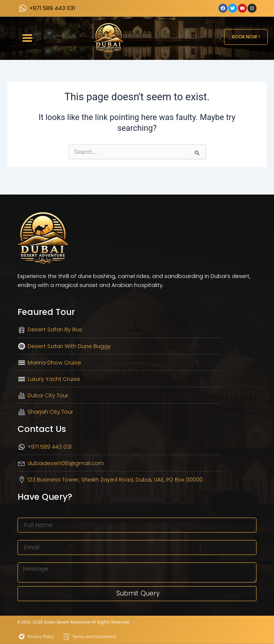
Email (24, 536)
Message (29, 559)
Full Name (30, 514)
